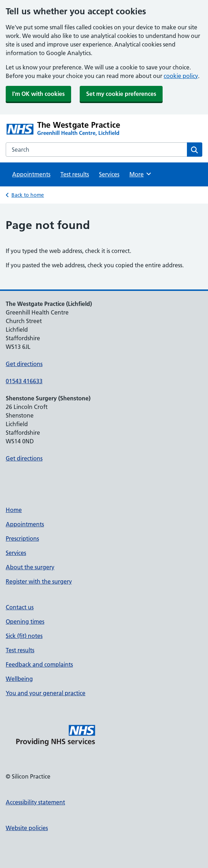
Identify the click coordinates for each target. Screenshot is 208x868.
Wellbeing (19, 679)
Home (14, 510)
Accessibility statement (35, 802)
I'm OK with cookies (38, 94)
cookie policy (181, 76)
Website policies (27, 828)
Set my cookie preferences (121, 94)
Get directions (24, 364)
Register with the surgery (39, 581)
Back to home (28, 195)
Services (109, 174)
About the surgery (30, 567)
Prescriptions (22, 538)
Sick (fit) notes (24, 636)
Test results (75, 174)
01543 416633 (24, 381)
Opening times (25, 621)
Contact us (20, 607)
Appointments (31, 174)
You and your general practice (46, 693)
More (141, 174)
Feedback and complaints (39, 664)
